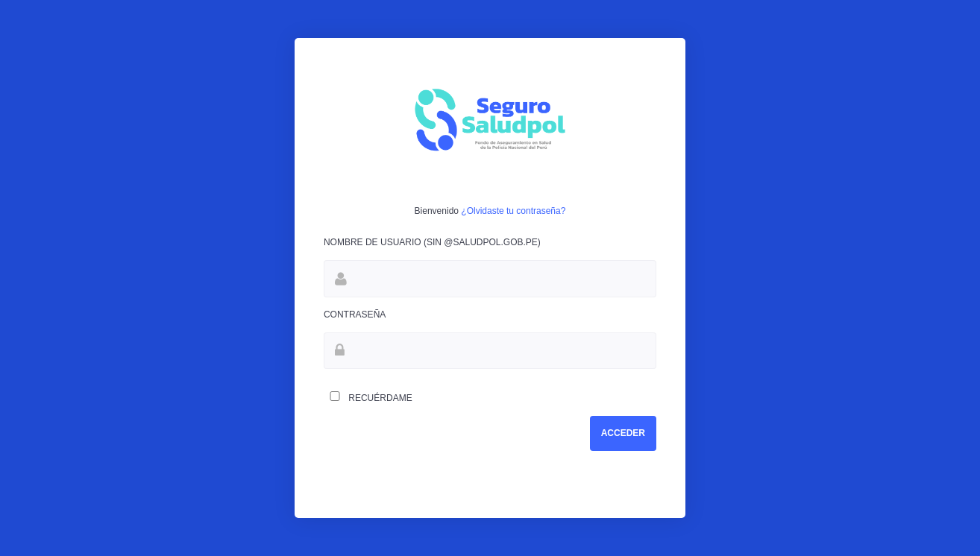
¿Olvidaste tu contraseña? (513, 211)
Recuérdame (368, 397)
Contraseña (355, 315)
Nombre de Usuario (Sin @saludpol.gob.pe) (432, 242)
